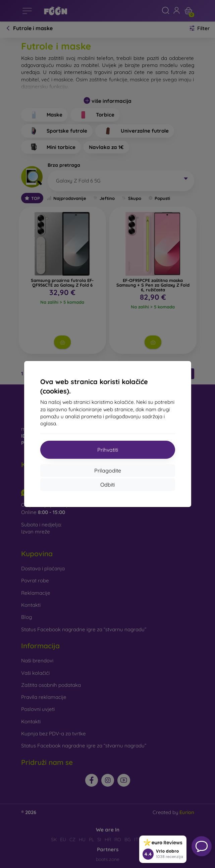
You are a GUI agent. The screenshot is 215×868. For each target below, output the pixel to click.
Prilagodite (108, 471)
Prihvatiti (108, 450)
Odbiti (107, 485)
